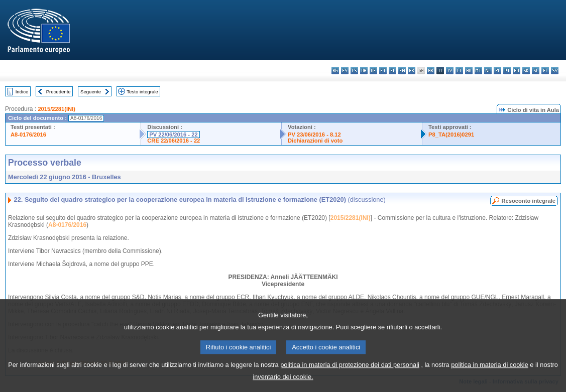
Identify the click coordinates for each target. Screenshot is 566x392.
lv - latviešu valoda (450, 71)
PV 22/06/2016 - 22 (173, 135)
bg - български (335, 71)
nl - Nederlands (488, 71)
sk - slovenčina (526, 71)
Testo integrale (142, 92)
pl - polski (497, 71)
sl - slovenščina (536, 71)
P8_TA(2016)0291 (451, 135)
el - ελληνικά (392, 71)
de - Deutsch (373, 71)
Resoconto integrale (528, 201)
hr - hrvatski (431, 71)
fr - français (412, 71)
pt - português (507, 71)
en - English (402, 71)
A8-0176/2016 (28, 135)
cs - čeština (354, 71)
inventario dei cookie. (283, 385)
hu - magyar (469, 71)
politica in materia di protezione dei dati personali (350, 373)
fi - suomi (545, 71)
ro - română (517, 71)
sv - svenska (555, 71)
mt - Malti (478, 71)
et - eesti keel (383, 71)
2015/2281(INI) (56, 109)
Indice (22, 92)
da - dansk (364, 71)
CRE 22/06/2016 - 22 (174, 141)
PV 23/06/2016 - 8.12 (314, 135)
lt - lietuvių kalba (459, 71)
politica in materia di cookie (490, 373)
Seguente (91, 92)
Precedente (59, 92)
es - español (345, 71)
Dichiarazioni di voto (315, 141)
